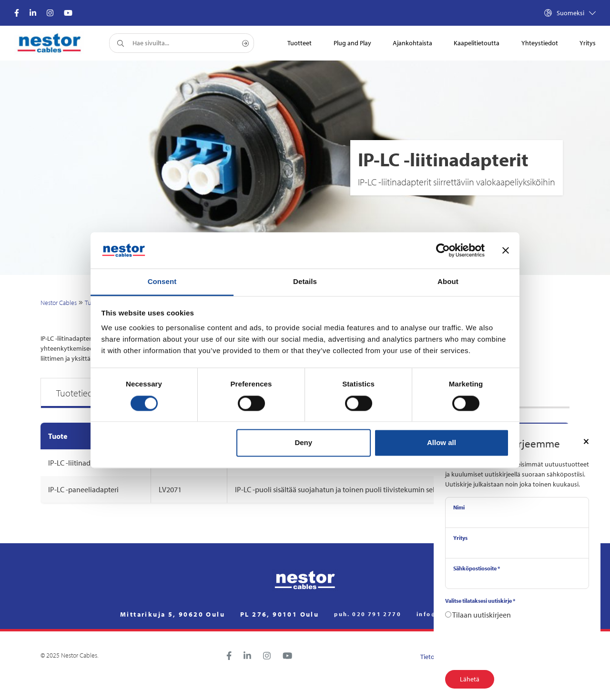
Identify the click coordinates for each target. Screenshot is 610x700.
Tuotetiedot (79, 393)
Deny (303, 443)
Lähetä (470, 679)
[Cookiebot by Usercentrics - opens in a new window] (443, 250)
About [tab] (448, 282)
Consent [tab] (162, 282)
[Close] (586, 441)
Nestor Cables (59, 303)
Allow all (442, 443)
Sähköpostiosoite (477, 568)
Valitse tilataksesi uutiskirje (480, 601)
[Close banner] (506, 250)
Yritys (460, 538)
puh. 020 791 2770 (368, 614)
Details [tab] (305, 282)
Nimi (459, 507)
